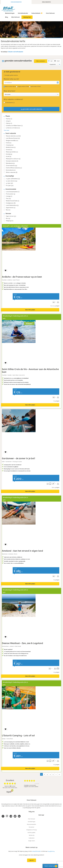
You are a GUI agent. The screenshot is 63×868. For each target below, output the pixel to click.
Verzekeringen (32, 822)
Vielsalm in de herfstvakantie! (16, 52)
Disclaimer (32, 827)
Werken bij (32, 835)
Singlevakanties (46, 2)
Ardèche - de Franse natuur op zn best (22, 277)
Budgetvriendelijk (12, 140)
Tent (8, 198)
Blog (7, 17)
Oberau (9, 123)
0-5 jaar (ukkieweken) (13, 179)
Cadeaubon (32, 838)
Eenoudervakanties (16, 2)
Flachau (9, 119)
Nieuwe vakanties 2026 (13, 136)
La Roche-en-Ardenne (13, 128)
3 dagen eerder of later (23, 86)
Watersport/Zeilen (12, 152)
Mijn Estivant (16, 17)
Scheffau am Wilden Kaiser (14, 125)
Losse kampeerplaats (13, 192)
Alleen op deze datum (10, 86)
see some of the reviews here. (10, 788)
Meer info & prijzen (30, 310)
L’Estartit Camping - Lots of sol (18, 735)
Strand (9, 150)
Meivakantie (10, 163)
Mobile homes (11, 147)
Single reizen (32, 841)
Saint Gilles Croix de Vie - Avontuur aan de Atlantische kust (30, 370)
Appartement (11, 208)
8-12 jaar (10, 185)
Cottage (9, 196)
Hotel (9, 143)
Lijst (51, 61)
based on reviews (10, 786)
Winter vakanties (12, 172)
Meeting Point (27, 17)
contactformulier (36, 851)
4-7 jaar (9, 183)
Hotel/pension (11, 203)
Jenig (8, 121)
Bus (8, 218)
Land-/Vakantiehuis (12, 205)
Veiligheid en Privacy (32, 830)
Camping (10, 145)
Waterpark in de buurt (13, 159)
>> (59, 774)
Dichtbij (9, 154)
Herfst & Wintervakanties (14, 168)
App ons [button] (32, 860)
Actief (9, 156)
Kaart (58, 61)
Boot (8, 210)
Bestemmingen (10, 13)
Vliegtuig (10, 221)
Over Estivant (50, 13)
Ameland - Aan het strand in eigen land (22, 551)
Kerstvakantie (11, 170)
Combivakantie (10, 103)
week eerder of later (36, 86)
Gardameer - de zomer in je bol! (18, 458)
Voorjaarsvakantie (12, 161)
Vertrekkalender (23, 13)
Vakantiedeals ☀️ (37, 13)
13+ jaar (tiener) (12, 181)
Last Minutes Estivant (13, 138)
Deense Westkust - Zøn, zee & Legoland (22, 643)
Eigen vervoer (11, 216)
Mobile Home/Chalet (13, 201)
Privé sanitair (11, 194)
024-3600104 (51, 851)
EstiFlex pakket (31, 832)
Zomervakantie (12, 165)
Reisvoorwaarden (31, 824)
